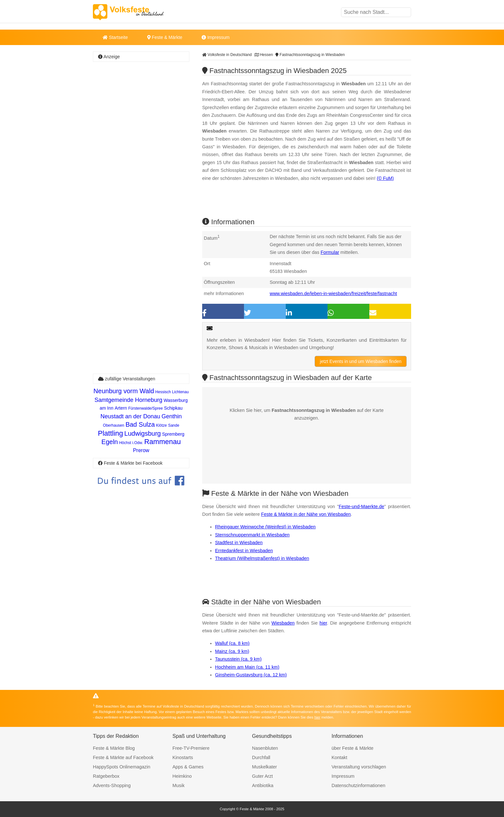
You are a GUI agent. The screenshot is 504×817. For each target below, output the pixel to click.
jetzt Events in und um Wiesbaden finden (361, 361)
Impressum (216, 37)
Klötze (162, 425)
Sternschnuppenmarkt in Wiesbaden (252, 535)
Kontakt (340, 757)
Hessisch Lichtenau (172, 392)
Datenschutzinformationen (359, 785)
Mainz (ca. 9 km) (232, 651)
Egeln (110, 442)
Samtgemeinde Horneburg (128, 400)
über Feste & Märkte (353, 748)
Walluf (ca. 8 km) (232, 643)
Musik (179, 785)
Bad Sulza (140, 424)
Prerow (141, 450)
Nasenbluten (265, 748)
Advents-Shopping (112, 785)
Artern (121, 408)
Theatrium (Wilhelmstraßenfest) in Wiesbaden (262, 558)
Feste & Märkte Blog (114, 748)
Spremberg (173, 434)
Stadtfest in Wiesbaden (239, 543)
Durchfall (261, 757)
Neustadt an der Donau (130, 416)
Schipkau (173, 408)
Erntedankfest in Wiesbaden (244, 551)
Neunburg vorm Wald (124, 391)
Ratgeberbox (106, 776)
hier (323, 623)
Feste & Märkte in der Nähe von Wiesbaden (306, 514)
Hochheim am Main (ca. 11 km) (247, 667)
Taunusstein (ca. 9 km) (238, 659)
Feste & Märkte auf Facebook (123, 757)
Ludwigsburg (143, 433)
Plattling (111, 433)
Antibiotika (263, 785)
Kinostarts (183, 757)
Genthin (172, 416)
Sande (174, 425)
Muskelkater (265, 767)
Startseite (115, 37)
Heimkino (182, 776)
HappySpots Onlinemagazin (122, 767)
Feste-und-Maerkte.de (362, 506)
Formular (330, 252)
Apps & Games (188, 767)
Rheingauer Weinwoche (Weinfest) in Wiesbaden (265, 527)
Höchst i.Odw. (131, 443)
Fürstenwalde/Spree (145, 408)
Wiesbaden (283, 623)
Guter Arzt (262, 776)
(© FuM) (385, 178)
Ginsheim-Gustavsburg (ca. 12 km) (251, 675)
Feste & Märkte (165, 37)
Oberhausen (113, 425)
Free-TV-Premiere (191, 748)
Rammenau (163, 442)
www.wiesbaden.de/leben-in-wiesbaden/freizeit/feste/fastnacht (333, 293)
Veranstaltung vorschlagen (359, 767)
